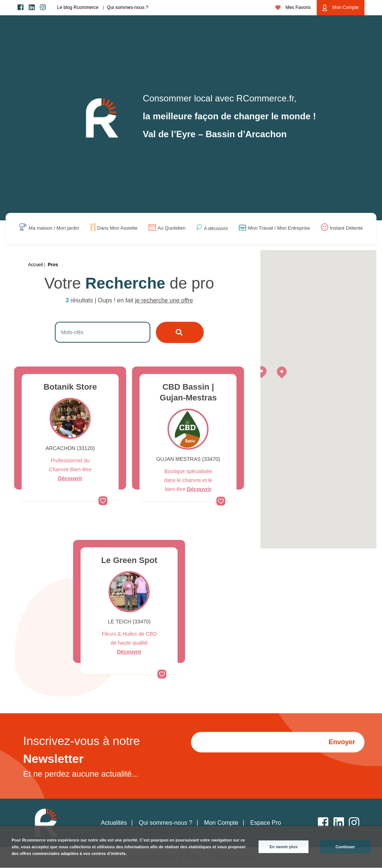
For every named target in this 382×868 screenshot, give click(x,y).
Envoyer (342, 742)
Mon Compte (340, 8)
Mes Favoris (293, 7)
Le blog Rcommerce (78, 7)
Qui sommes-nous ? (128, 7)
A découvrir (216, 228)
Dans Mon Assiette (117, 228)
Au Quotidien (171, 228)
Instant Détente (346, 228)
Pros (53, 265)
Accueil (35, 265)
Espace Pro (266, 823)
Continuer (345, 847)
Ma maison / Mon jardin (54, 228)
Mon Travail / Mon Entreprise (279, 228)
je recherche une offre (164, 300)
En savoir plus (283, 847)
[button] (262, 372)
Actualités (114, 823)
